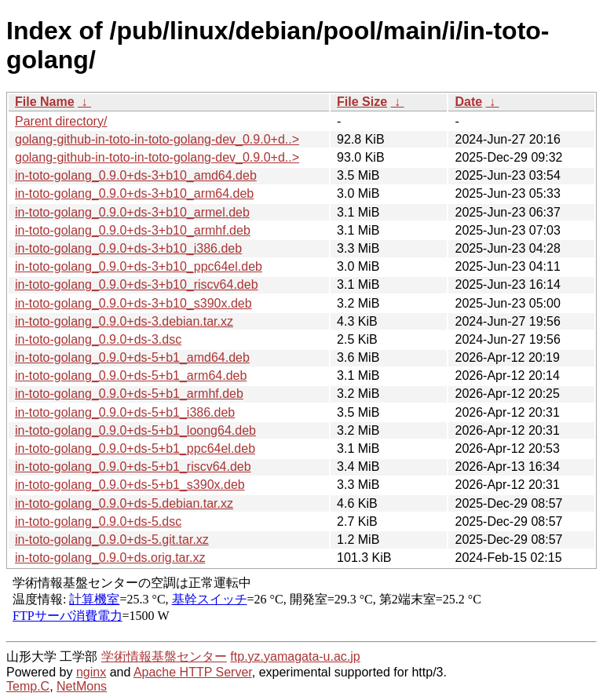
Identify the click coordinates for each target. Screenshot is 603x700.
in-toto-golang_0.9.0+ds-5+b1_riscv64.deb (133, 467)
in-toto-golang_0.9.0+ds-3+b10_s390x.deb (133, 303)
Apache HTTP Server (193, 672)
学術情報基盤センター (164, 656)
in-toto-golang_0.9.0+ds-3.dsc (98, 339)
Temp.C (28, 686)
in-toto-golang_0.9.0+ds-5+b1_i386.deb (125, 412)
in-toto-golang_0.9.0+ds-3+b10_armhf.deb (133, 230)
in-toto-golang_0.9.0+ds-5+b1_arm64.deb (131, 376)
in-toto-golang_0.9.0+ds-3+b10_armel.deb (132, 212)
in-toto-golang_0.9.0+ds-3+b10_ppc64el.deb (139, 266)
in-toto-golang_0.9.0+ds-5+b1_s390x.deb (130, 485)
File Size (362, 102)
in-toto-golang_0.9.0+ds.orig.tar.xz (110, 558)
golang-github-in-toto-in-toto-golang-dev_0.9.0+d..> (157, 139)
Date (468, 102)
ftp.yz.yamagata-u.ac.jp (295, 656)
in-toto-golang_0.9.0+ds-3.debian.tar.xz (124, 321)
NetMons (82, 686)
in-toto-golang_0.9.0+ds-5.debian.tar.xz (124, 503)
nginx (91, 672)
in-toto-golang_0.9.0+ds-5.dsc (98, 521)
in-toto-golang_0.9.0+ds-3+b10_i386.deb (128, 248)
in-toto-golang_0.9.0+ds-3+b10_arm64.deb (134, 193)
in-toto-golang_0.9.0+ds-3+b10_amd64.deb (136, 175)
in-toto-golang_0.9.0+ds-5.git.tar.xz (112, 540)
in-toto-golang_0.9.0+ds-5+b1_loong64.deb (135, 430)
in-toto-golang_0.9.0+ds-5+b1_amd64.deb (132, 357)
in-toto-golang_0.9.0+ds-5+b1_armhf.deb (129, 394)
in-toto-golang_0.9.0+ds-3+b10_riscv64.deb (137, 284)
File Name (45, 102)
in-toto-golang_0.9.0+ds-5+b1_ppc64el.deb (135, 448)
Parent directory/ (61, 121)
